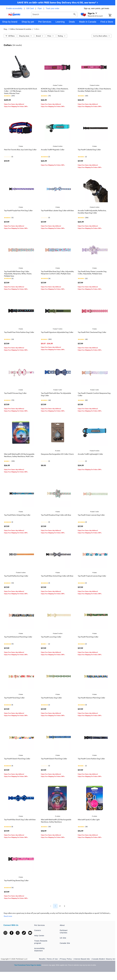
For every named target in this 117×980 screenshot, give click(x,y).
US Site (63, 938)
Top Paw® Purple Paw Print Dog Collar (18, 211)
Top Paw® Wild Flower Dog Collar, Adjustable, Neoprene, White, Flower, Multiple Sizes (18, 274)
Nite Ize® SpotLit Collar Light (89, 820)
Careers (38, 930)
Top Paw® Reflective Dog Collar (16, 576)
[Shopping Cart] (112, 15)
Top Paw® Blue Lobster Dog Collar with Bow (57, 211)
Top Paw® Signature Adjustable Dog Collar (57, 332)
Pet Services (40, 925)
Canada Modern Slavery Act (104, 959)
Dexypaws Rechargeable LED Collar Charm (57, 454)
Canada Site (65, 943)
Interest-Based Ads (82, 959)
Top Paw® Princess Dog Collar (15, 393)
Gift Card (30, 8)
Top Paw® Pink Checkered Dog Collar (92, 332)
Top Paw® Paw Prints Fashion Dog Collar (19, 332)
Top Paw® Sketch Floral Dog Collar (17, 759)
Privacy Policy (66, 959)
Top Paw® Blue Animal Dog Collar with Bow (57, 576)
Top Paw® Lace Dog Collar (51, 637)
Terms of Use (53, 959)
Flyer (40, 8)
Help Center (39, 936)
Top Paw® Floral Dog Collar (88, 637)
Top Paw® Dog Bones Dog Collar (16, 880)
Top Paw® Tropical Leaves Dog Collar (92, 576)
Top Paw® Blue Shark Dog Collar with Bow (20, 820)
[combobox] (54, 14)
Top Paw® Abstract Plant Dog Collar (91, 698)
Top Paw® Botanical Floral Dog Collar (18, 637)
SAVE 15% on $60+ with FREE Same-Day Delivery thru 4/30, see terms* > (58, 2)
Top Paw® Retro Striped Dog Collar (17, 515)
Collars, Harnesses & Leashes (20, 29)
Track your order (53, 8)
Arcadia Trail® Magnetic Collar (53, 150)
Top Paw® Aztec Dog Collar (51, 698)
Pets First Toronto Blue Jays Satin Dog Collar (20, 150)
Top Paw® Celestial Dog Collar (89, 150)
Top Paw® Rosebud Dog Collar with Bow (56, 515)
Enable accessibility (14, 8)
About (62, 925)
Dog (5, 29)
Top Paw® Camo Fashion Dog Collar (91, 759)
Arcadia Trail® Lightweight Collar (90, 454)
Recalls (42, 959)
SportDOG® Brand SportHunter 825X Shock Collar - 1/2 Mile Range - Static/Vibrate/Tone (21, 91)
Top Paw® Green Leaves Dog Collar (91, 515)
